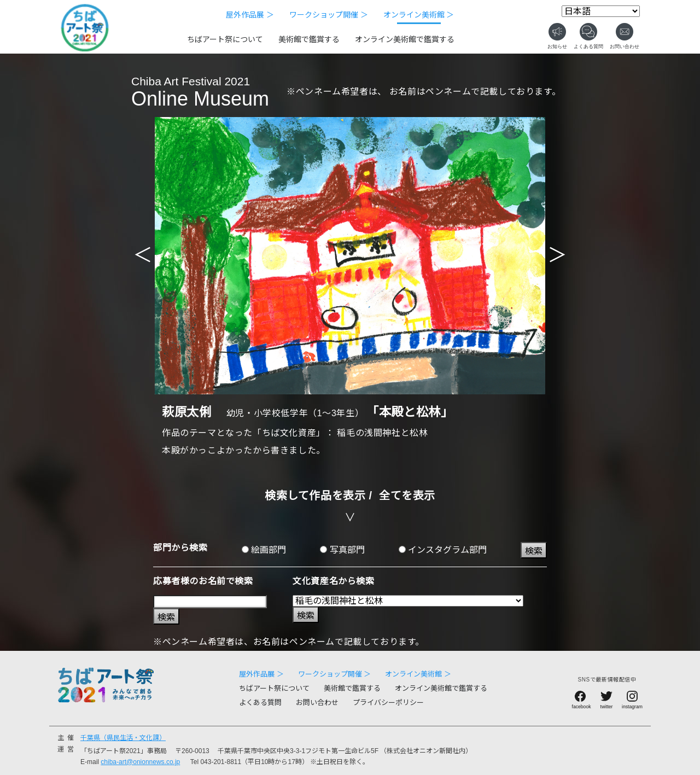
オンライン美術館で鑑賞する (405, 39)
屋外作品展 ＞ (250, 15)
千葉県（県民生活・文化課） (123, 738)
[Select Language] (601, 11)
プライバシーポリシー (388, 703)
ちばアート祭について (225, 39)
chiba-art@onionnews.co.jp (140, 762)
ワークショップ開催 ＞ (329, 15)
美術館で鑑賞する (309, 39)
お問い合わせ (317, 703)
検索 (534, 551)
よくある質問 (260, 703)
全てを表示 (407, 496)
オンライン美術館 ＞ (419, 15)
